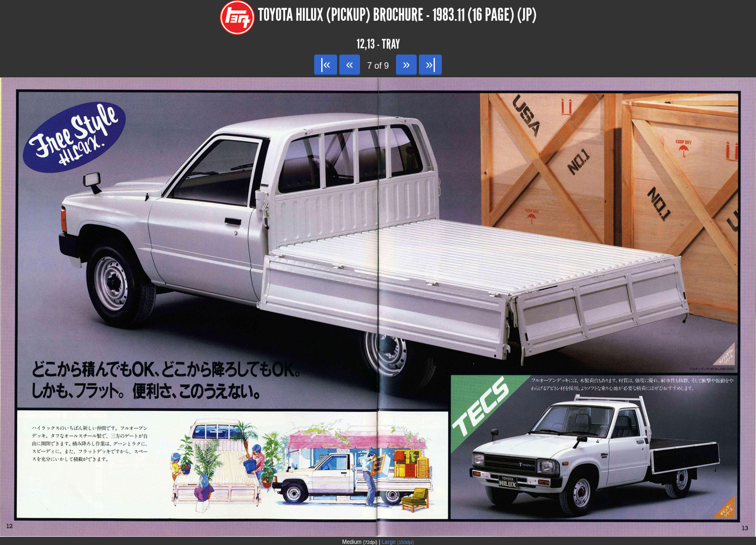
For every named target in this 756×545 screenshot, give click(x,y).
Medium (359, 542)
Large (398, 542)
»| (430, 64)
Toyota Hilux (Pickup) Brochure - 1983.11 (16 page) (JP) (397, 15)
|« (325, 64)
